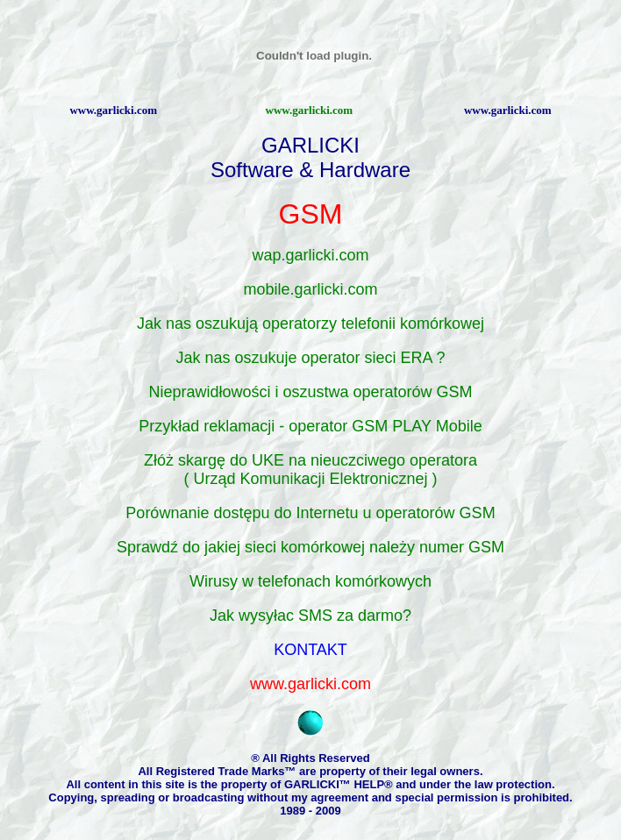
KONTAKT (310, 650)
